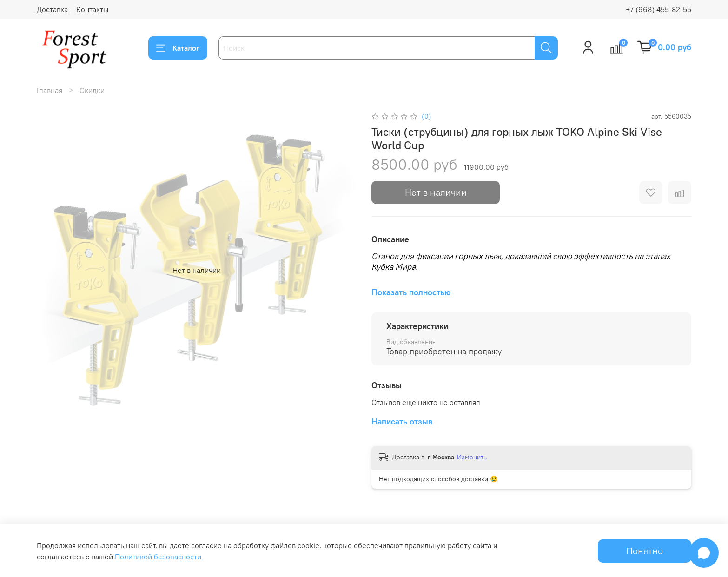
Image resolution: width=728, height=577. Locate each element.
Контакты (92, 9)
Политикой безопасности (158, 557)
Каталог (178, 48)
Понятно (645, 551)
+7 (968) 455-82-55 (659, 9)
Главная (50, 90)
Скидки (92, 90)
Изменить (472, 457)
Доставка (52, 9)
